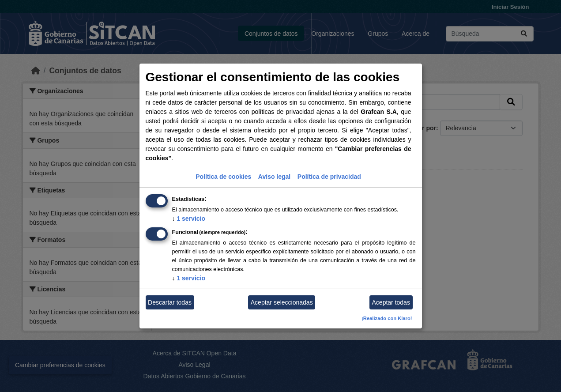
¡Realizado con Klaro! (387, 318)
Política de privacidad (329, 177)
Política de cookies (223, 177)
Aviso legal (274, 177)
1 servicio (189, 219)
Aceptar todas (391, 302)
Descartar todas (170, 302)
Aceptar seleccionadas (282, 302)
